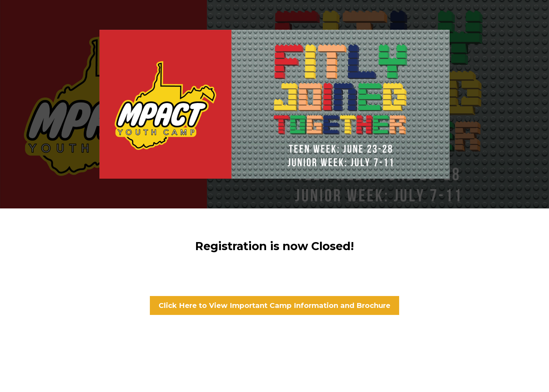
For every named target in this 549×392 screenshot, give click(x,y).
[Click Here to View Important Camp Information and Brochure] (274, 305)
